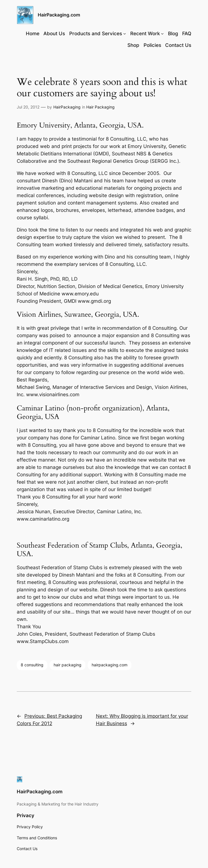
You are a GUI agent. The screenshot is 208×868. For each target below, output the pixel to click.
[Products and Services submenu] (125, 34)
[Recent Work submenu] (162, 34)
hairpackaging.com (110, 665)
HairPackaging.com (59, 15)
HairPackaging (67, 107)
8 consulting (32, 665)
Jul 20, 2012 (28, 107)
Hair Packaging (100, 107)
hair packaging (68, 665)
